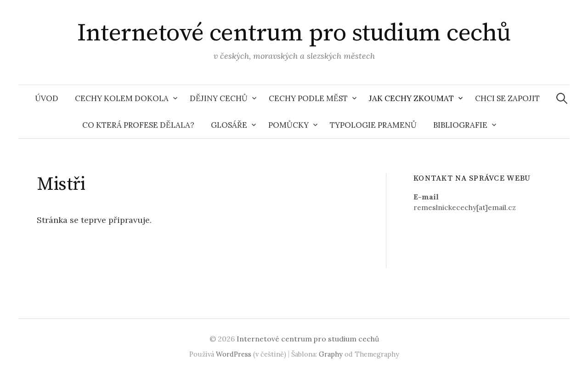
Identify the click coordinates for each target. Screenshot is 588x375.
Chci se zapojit (507, 98)
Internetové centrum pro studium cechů (294, 33)
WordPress (234, 354)
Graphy (331, 354)
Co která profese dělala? (138, 125)
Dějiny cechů (219, 98)
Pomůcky (288, 125)
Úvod (47, 98)
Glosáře (229, 125)
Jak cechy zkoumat (411, 98)
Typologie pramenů (373, 125)
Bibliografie (460, 125)
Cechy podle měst (308, 98)
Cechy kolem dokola (122, 98)
